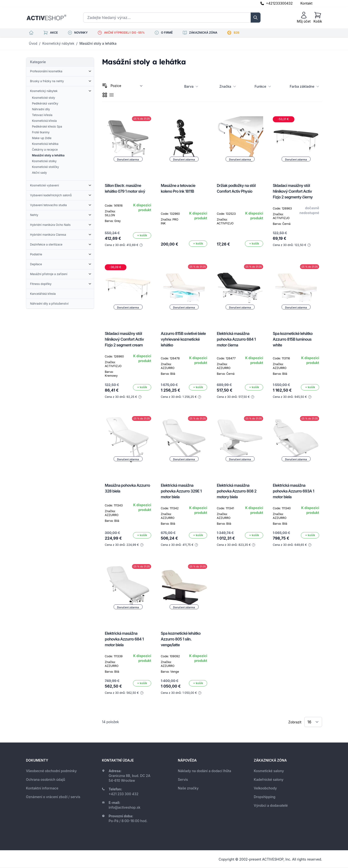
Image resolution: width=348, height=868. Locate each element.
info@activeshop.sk (124, 807)
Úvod (33, 43)
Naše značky (188, 788)
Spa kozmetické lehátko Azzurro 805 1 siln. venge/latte (181, 639)
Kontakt (306, 3)
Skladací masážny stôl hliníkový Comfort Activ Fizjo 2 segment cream (124, 339)
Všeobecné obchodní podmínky (51, 771)
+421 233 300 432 (124, 794)
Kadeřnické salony (269, 779)
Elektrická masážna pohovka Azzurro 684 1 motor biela (124, 639)
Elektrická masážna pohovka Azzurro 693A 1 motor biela (293, 491)
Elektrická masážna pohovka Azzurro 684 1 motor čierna (236, 339)
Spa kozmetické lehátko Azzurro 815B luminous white (293, 339)
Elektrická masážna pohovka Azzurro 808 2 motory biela (237, 491)
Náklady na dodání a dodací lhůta (205, 771)
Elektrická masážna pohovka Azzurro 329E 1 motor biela (181, 491)
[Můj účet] (304, 18)
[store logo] (46, 18)
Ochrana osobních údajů (46, 779)
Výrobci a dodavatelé (271, 805)
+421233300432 (279, 3)
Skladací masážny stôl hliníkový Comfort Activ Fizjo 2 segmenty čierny (293, 191)
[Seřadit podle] (127, 86)
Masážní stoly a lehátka (98, 43)
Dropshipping (265, 797)
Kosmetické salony (269, 771)
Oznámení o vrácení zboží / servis (53, 797)
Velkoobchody (265, 788)
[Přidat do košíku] (142, 235)
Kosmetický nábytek (58, 43)
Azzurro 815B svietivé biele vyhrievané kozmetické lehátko (183, 339)
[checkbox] (105, 95)
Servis (183, 779)
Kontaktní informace (42, 788)
